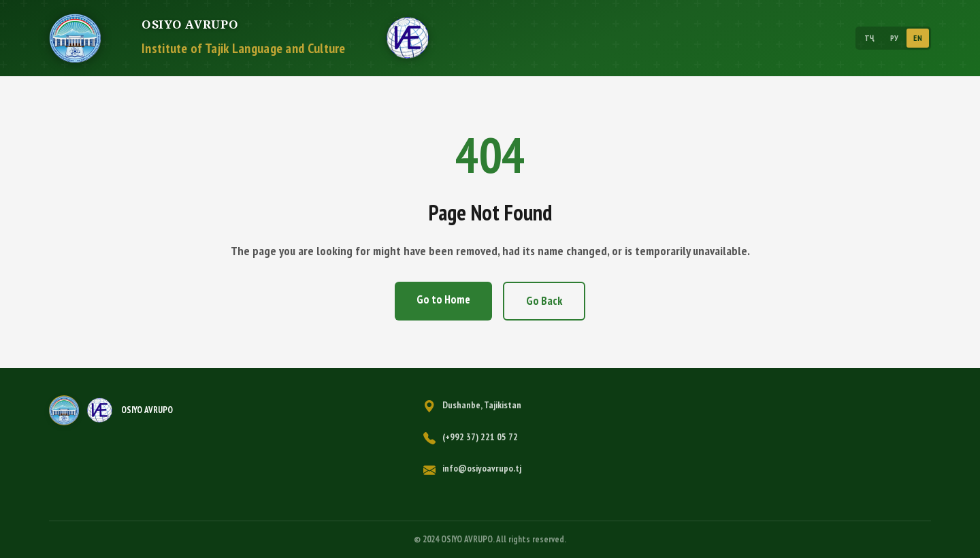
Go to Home (443, 299)
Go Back (544, 301)
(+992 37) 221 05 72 (480, 437)
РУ (895, 38)
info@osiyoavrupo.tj (482, 468)
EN (918, 38)
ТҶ (870, 38)
